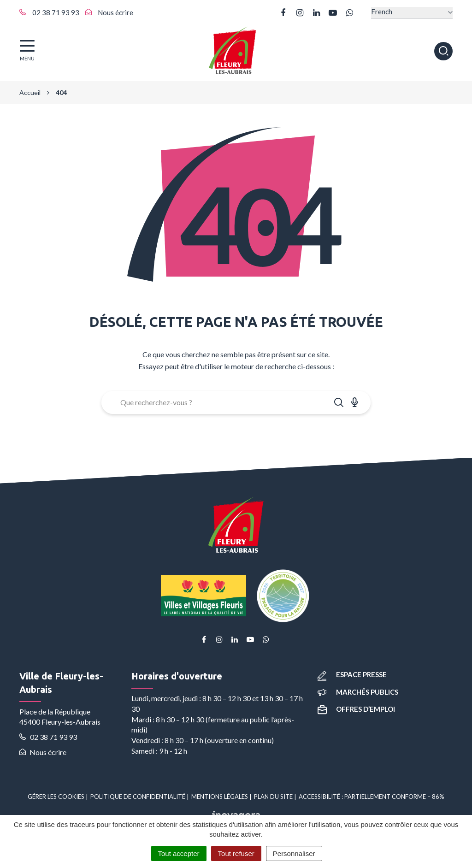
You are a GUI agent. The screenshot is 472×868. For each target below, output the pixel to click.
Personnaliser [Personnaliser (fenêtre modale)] (294, 853)
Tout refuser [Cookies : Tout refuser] (236, 853)
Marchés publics (358, 692)
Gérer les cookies (56, 797)
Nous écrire (43, 752)
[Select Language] (412, 13)
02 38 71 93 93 (48, 737)
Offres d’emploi (356, 709)
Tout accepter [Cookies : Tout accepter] (179, 853)
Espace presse (352, 674)
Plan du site (273, 797)
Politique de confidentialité (138, 797)
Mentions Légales (220, 797)
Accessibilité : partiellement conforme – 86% (372, 797)
